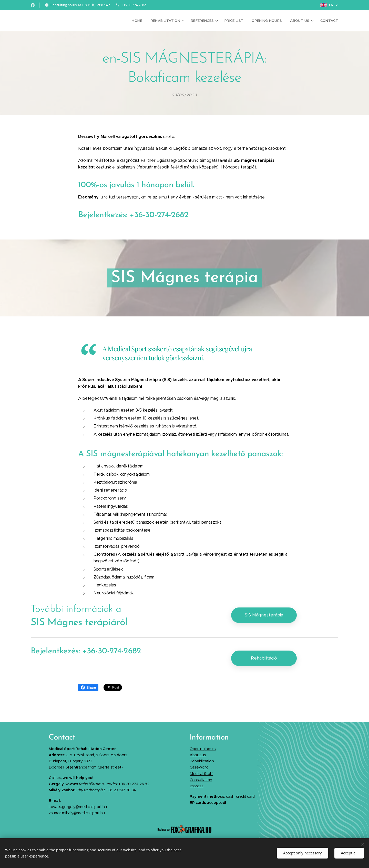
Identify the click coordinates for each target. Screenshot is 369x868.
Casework (199, 767)
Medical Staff (201, 773)
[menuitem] (144, 21)
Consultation (201, 780)
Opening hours (203, 748)
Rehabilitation (202, 761)
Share (88, 687)
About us (198, 755)
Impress (197, 786)
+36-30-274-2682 (134, 5)
